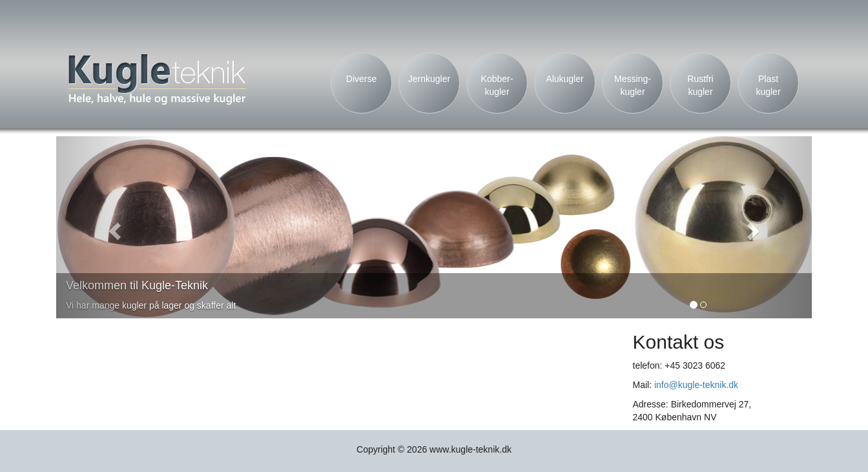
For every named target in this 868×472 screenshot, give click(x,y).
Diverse (361, 79)
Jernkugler (429, 79)
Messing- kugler (633, 85)
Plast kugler (768, 85)
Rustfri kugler (700, 85)
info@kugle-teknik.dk (696, 385)
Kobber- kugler (497, 85)
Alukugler (564, 79)
